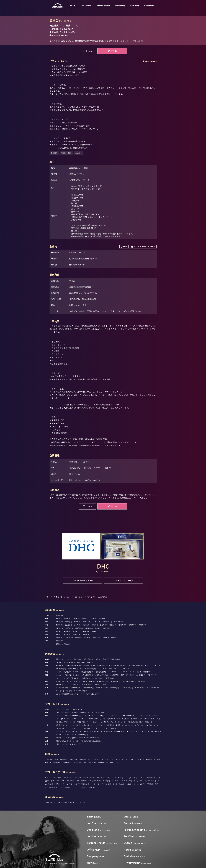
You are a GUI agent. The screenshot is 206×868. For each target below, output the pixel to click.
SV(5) (90, 759)
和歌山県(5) (107, 628)
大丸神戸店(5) (86, 678)
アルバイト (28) (81, 802)
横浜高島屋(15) (73, 669)
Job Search (86, 7)
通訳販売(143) (103, 762)
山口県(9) (94, 631)
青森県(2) (59, 619)
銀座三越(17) (60, 665)
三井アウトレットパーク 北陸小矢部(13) (79, 728)
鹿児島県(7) (115, 638)
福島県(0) (102, 619)
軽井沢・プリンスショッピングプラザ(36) (130, 725)
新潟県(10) (59, 625)
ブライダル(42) (65, 787)
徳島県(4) (59, 634)
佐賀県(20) (69, 638)
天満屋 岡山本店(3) (103, 681)
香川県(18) (68, 634)
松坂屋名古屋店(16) (87, 672)
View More (149, 7)
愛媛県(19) (77, 634)
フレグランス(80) (95, 781)
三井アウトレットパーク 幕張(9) (94, 716)
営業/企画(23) (150, 759)
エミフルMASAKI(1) (87, 684)
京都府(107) (69, 628)
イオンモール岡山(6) (129, 681)
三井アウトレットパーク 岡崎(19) (105, 728)
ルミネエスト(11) (151, 665)
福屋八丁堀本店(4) (89, 681)
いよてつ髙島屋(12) (72, 684)
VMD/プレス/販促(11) (137, 759)
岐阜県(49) (113, 625)
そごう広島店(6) (75, 681)
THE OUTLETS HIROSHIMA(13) (89, 738)
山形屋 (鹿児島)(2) (127, 688)
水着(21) (129, 784)
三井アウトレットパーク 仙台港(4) (67, 712)
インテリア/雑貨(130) (82, 784)
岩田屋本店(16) (76, 688)
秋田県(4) (85, 619)
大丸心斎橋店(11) (87, 675)
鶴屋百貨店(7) (140, 688)
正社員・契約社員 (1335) (66, 802)
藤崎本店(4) (91, 662)
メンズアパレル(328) (70, 778)
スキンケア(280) (82, 781)
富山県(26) (68, 625)
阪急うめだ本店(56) (128, 675)
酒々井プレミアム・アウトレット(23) (143, 719)
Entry (73, 7)
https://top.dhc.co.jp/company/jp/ (85, 480)
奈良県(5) (98, 628)
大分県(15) (97, 638)
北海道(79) (59, 615)
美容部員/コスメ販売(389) (69, 759)
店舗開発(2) (67, 762)
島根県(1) (67, 631)
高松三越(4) (60, 684)
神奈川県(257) (119, 622)
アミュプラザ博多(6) (81, 691)
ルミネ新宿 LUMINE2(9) (135, 665)
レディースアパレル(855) (53, 778)
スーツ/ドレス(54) (131, 778)
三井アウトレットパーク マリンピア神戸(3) (98, 731)
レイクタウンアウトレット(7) (95, 719)
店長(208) (83, 759)
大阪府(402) (79, 628)
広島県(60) (85, 631)
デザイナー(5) (98, 759)
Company (135, 7)
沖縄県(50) (59, 641)
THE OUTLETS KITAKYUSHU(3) (91, 741)
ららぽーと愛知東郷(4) (144, 672)
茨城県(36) (59, 622)
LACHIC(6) (113, 672)
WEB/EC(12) (92, 762)
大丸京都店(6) (114, 675)
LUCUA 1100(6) (98, 678)
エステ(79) (106, 781)
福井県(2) (86, 625)
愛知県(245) (132, 625)
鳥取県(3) (59, 631)
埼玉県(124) (87, 622)
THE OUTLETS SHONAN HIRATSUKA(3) (140, 722)
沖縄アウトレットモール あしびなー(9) (68, 744)
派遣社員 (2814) (50, 802)
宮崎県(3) (106, 638)
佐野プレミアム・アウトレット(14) (72, 719)
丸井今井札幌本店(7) (102, 659)
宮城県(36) (76, 619)
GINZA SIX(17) (103, 669)
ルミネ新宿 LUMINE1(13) (117, 665)
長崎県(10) (78, 638)
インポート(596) (118, 778)
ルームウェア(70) (139, 784)
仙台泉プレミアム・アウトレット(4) (92, 712)
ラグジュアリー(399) (103, 778)
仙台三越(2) (71, 662)
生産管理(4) (57, 762)
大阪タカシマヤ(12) (101, 675)
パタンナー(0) (110, 759)
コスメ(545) (70, 781)
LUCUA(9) (59, 675)
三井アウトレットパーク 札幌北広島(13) (69, 709)
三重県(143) (142, 625)
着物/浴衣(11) (54, 787)
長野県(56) (104, 625)
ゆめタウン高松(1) (101, 684)
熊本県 (57, 597)
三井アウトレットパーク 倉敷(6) (66, 738)
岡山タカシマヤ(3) (62, 681)
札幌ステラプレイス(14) (64, 659)
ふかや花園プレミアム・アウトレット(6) (112, 722)
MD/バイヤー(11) (122, 759)
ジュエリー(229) (127, 781)
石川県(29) (78, 625)
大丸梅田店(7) (141, 675)
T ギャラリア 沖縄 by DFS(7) (90, 694)
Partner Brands (103, 7)
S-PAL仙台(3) (81, 662)
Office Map (120, 7)
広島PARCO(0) (116, 681)
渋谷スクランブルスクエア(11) (119, 669)
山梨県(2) (95, 625)
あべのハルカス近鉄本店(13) (70, 678)
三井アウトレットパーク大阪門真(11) (76, 735)
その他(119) (91, 787)
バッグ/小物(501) (150, 781)
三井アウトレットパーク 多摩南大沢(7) (68, 716)
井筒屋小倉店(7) (89, 688)
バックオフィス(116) (79, 762)
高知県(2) (86, 634)
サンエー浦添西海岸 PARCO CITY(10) (67, 694)
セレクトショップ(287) (87, 778)
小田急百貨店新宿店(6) (74, 665)
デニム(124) (60, 781)
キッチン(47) (95, 784)
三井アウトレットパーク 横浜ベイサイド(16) (121, 716)
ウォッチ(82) (138, 781)
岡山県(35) (76, 631)
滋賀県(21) (59, 628)
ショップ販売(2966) (52, 759)
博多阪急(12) (115, 688)
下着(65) (150, 784)
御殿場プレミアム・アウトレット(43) (68, 725)
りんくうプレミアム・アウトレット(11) (69, 731)
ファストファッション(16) (148, 778)
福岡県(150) (60, 638)
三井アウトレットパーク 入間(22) (118, 719)
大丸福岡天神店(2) (102, 688)
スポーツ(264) (106, 784)
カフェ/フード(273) (79, 787)
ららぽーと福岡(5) (66, 691)
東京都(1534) (108, 622)
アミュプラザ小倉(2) (62, 688)
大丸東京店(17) (102, 665)
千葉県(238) (97, 622)
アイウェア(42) (68, 784)
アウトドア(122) (118, 784)
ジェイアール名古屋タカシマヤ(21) (67, 672)
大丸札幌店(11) (88, 659)
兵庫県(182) (89, 628)
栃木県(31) (68, 622)
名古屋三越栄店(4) (102, 672)
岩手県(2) (67, 619)
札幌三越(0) (77, 659)
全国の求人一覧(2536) (63, 644)
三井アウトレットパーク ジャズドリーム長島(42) (98, 725)
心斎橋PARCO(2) (110, 678)
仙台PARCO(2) (60, 662)
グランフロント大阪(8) (72, 675)
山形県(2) (93, 619)
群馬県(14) (78, 622)
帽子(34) (58, 784)
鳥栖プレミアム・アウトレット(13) (67, 741)
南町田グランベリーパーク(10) (87, 722)
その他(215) (114, 762)
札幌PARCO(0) (116, 659)
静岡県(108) (122, 625)
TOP (47, 597)
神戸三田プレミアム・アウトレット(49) (127, 731)
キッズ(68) (116, 781)
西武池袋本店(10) (89, 665)
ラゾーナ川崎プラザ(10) (88, 669)
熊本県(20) (88, 638)
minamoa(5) (143, 681)
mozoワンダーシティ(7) (127, 672)
